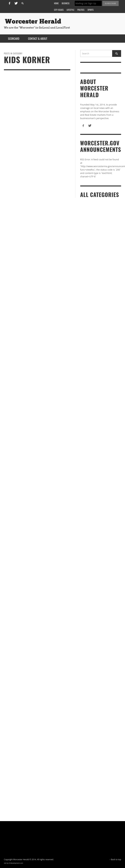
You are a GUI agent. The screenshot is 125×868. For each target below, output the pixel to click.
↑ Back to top (115, 859)
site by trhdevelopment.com (14, 863)
